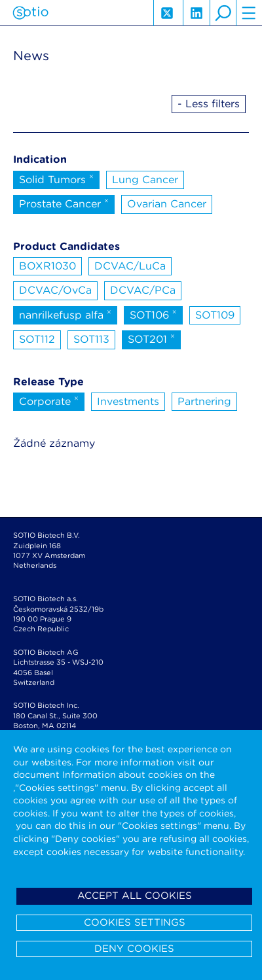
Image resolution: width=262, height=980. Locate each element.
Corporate (49, 400)
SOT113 (91, 339)
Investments (128, 401)
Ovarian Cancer (167, 204)
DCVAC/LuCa (130, 266)
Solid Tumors (56, 179)
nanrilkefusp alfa (65, 314)
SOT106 (153, 314)
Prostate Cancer (64, 203)
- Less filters (209, 104)
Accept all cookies (135, 896)
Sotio (30, 13)
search (223, 13)
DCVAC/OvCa (55, 290)
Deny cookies (134, 949)
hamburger (249, 13)
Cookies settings (135, 922)
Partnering (204, 401)
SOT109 (215, 315)
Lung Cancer (145, 180)
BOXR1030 (47, 266)
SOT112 (37, 339)
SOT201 (151, 338)
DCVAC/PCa (143, 290)
